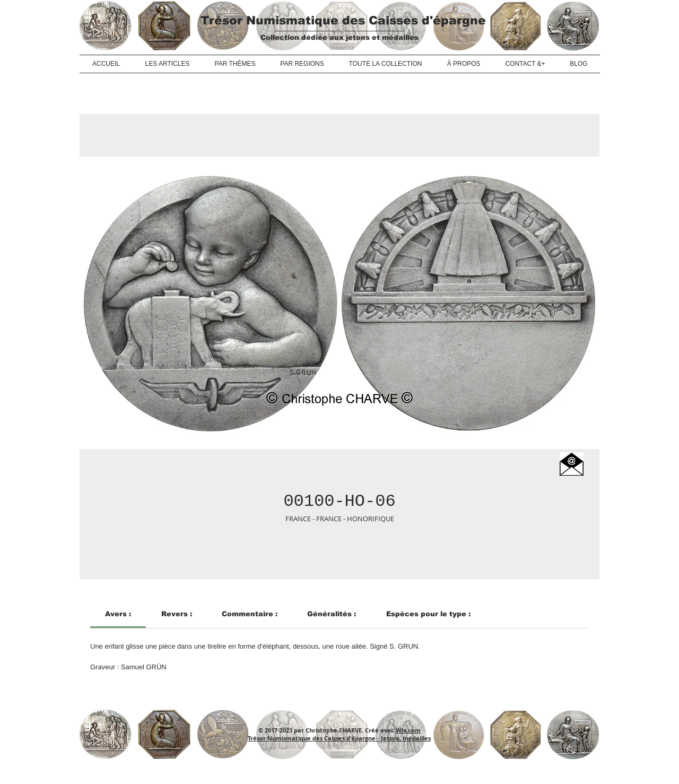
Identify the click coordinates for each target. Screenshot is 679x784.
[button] (572, 464)
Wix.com (408, 730)
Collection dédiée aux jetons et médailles (339, 37)
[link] (118, 614)
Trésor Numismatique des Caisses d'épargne (343, 20)
